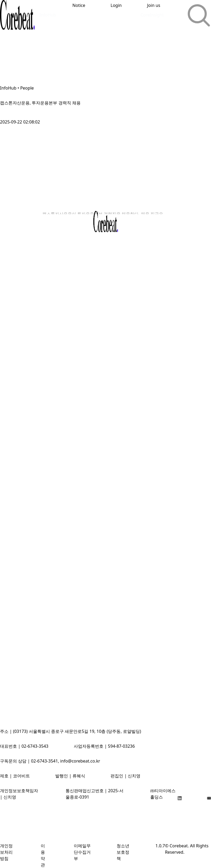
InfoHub (48, 15)
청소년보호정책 (123, 852)
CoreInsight (152, 15)
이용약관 (43, 855)
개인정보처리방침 (6, 852)
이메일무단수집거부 (82, 852)
